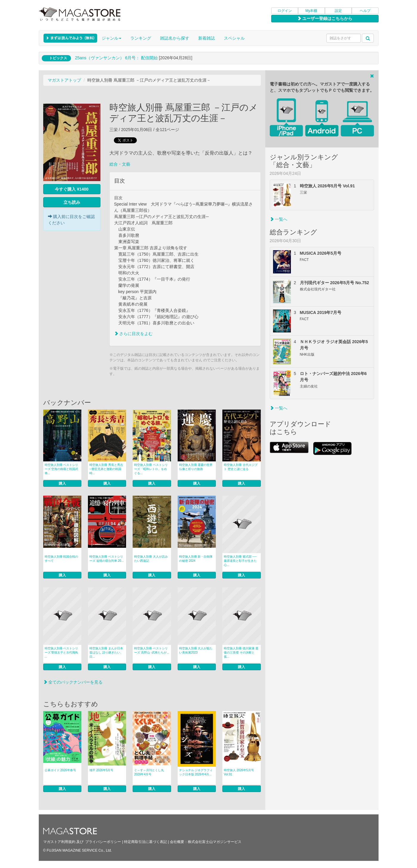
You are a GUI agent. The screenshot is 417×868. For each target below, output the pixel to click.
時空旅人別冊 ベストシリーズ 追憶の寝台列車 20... (107, 559)
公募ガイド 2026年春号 (60, 770)
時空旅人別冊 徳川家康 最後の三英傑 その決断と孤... (241, 652)
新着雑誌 (207, 38)
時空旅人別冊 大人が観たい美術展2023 (196, 650)
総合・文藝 (120, 164)
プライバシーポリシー (103, 842)
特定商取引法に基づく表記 (145, 842)
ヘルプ (365, 11)
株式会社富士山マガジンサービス (215, 842)
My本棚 (311, 11)
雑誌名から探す (175, 38)
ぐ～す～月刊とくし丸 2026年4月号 (149, 772)
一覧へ (279, 219)
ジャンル (111, 38)
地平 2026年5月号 (101, 770)
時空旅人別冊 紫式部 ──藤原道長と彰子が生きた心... (240, 561)
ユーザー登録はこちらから (325, 18)
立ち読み (72, 202)
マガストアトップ (64, 80)
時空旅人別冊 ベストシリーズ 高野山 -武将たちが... (152, 650)
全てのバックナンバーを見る (73, 682)
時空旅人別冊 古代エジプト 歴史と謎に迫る (241, 467)
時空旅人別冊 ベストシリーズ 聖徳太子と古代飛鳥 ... (62, 652)
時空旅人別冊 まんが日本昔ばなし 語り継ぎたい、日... (106, 652)
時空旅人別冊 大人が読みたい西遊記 (151, 559)
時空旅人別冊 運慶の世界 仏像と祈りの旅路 (196, 467)
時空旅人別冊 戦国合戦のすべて (62, 559)
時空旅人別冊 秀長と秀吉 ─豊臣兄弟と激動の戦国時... (106, 469)
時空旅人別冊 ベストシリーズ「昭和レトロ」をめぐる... (151, 469)
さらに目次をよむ (134, 334)
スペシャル (234, 38)
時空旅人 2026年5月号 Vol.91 (239, 772)
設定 (338, 11)
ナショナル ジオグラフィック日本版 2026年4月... (196, 772)
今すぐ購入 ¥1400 (72, 189)
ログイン (285, 11)
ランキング (141, 38)
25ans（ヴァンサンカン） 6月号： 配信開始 (116, 58)
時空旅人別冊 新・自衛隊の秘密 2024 (196, 559)
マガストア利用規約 (59, 842)
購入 (62, 483)
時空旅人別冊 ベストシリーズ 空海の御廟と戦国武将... (62, 469)
